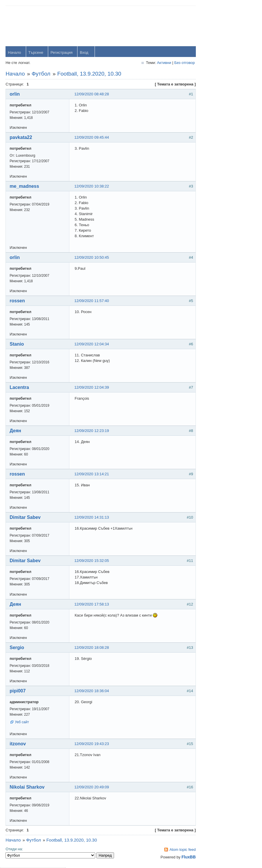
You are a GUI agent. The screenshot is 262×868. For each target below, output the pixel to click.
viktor (224, 223)
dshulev (226, 175)
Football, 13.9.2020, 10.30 (90, 74)
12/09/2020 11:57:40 (92, 301)
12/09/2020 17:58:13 (92, 604)
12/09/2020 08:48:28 (92, 94)
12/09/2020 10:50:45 (92, 258)
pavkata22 (21, 138)
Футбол (41, 74)
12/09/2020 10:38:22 (92, 186)
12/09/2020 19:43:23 (92, 744)
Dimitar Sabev (25, 518)
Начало (15, 53)
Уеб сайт (22, 722)
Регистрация (62, 53)
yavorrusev (229, 143)
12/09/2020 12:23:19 (92, 431)
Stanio (17, 344)
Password (211, 41)
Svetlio (226, 239)
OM (223, 207)
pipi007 (18, 691)
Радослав (228, 191)
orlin (15, 94)
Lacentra (20, 388)
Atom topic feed (178, 850)
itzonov (18, 744)
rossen (17, 301)
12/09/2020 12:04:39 (92, 388)
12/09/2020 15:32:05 (92, 561)
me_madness (25, 186)
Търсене (36, 53)
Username (211, 26)
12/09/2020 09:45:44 (92, 138)
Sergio (17, 648)
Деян (16, 431)
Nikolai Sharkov (27, 787)
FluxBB (184, 857)
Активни (159, 63)
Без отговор (179, 63)
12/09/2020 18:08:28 (92, 648)
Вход (84, 53)
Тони (224, 159)
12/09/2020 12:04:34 (92, 344)
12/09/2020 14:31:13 (92, 518)
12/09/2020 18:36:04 (92, 691)
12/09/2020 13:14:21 (92, 474)
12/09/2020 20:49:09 (92, 787)
